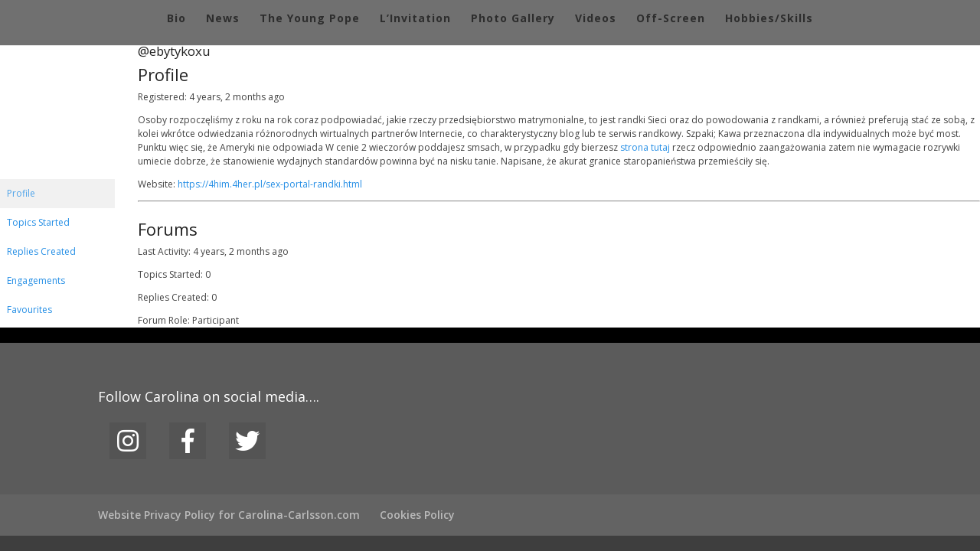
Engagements (36, 280)
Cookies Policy (417, 515)
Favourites (29, 310)
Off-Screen (671, 19)
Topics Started (38, 222)
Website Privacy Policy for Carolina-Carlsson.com (229, 515)
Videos (596, 19)
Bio (176, 19)
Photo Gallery (513, 19)
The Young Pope (310, 19)
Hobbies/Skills (769, 19)
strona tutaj (645, 147)
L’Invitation (415, 19)
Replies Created (41, 251)
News (223, 19)
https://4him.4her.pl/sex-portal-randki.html (270, 184)
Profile (21, 193)
